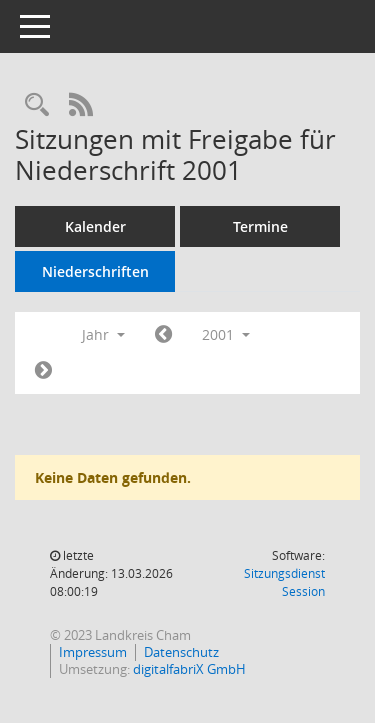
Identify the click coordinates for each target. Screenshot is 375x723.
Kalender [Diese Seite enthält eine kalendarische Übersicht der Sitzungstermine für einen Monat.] (95, 226)
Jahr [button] (103, 334)
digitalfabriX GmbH (189, 669)
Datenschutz (181, 652)
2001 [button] (226, 334)
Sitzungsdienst (284, 582)
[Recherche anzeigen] (37, 105)
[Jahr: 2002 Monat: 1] (43, 371)
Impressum (93, 652)
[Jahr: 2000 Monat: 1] (163, 335)
